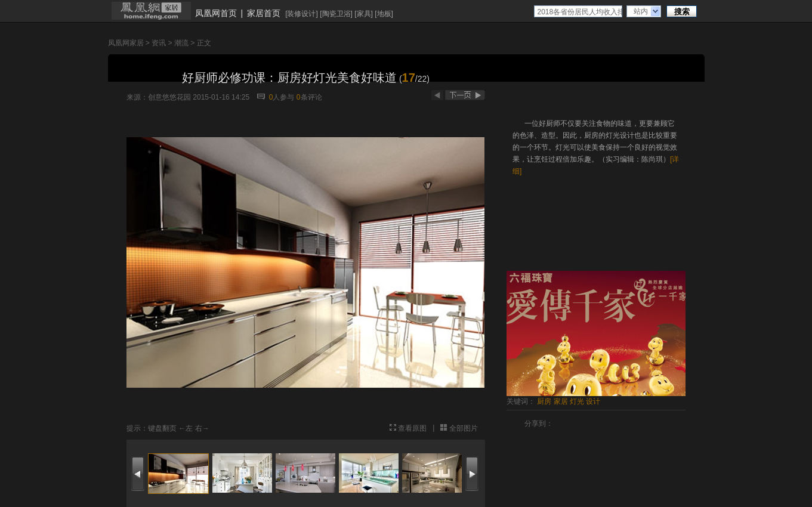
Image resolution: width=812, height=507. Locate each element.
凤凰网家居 (126, 43)
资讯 (159, 43)
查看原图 (412, 428)
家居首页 (264, 13)
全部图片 (464, 428)
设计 (593, 401)
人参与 (282, 97)
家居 (561, 401)
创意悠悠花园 (169, 97)
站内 (641, 11)
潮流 (181, 43)
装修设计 (301, 14)
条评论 (309, 97)
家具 (364, 14)
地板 (384, 14)
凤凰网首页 (216, 13)
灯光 (577, 401)
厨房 (544, 401)
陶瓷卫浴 (336, 14)
